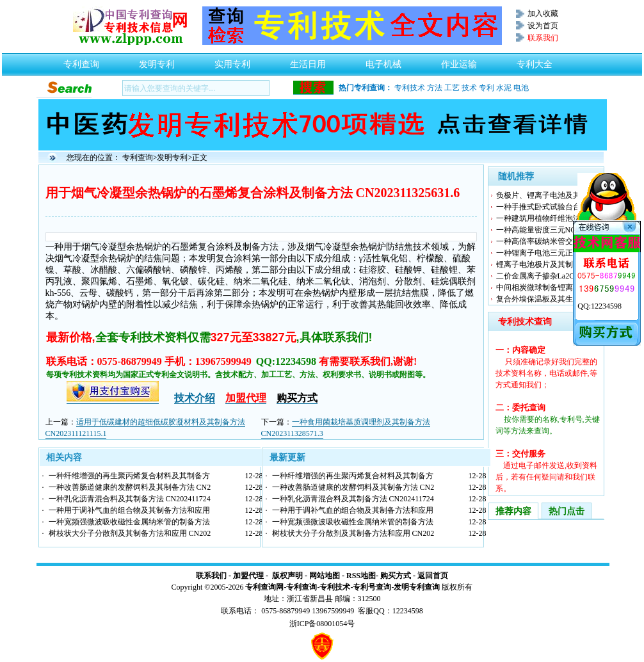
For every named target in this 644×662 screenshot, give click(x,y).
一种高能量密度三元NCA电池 (546, 230)
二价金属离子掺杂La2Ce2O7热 (548, 276)
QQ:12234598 (600, 306)
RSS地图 (361, 576)
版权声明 (287, 576)
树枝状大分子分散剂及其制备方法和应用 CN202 (130, 533)
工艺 (452, 88)
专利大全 (535, 61)
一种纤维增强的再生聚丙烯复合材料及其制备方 (129, 476)
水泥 (504, 88)
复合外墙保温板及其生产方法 (546, 299)
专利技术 (410, 88)
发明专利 (157, 61)
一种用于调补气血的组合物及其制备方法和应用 (129, 510)
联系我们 (211, 576)
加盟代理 (248, 576)
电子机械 (383, 61)
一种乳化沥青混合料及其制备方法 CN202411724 (130, 499)
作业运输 (459, 61)
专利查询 (81, 61)
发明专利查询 (417, 587)
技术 (469, 88)
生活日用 (308, 61)
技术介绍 (195, 398)
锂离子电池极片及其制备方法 (546, 264)
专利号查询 (372, 587)
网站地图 (325, 576)
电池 (521, 88)
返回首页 (433, 576)
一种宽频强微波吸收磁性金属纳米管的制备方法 (129, 522)
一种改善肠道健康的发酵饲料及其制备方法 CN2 (130, 487)
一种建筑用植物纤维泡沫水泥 (546, 218)
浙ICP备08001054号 (322, 624)
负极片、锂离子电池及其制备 (546, 195)
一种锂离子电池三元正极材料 (546, 253)
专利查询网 (264, 587)
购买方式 (396, 576)
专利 (487, 88)
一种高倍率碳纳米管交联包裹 (546, 241)
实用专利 (232, 61)
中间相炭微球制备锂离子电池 (546, 287)
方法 (435, 88)
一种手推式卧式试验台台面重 (546, 207)
